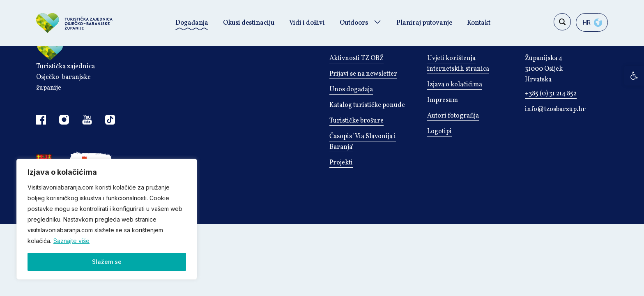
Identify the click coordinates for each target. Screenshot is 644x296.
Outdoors (354, 23)
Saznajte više (71, 241)
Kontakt (479, 23)
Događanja (192, 23)
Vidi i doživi (307, 23)
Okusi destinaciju (249, 23)
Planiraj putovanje (424, 23)
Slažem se (107, 262)
